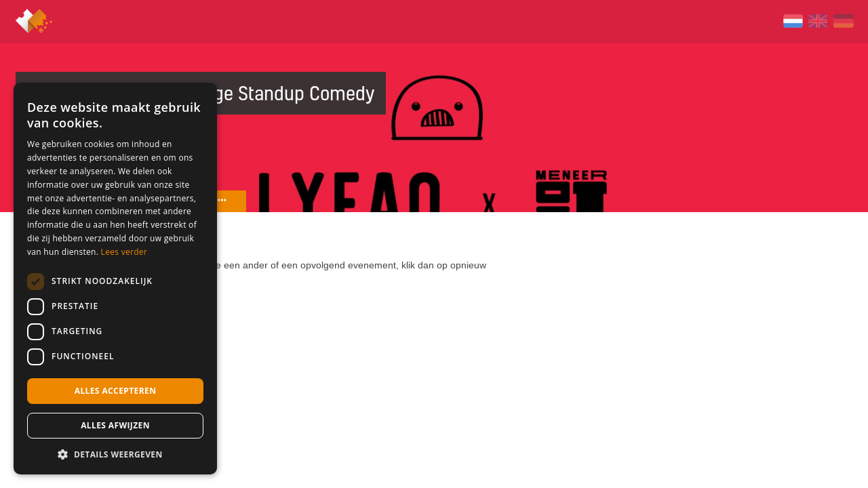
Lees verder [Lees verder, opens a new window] (124, 252)
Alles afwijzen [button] (115, 425)
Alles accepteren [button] (116, 391)
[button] (115, 454)
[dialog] (115, 279)
